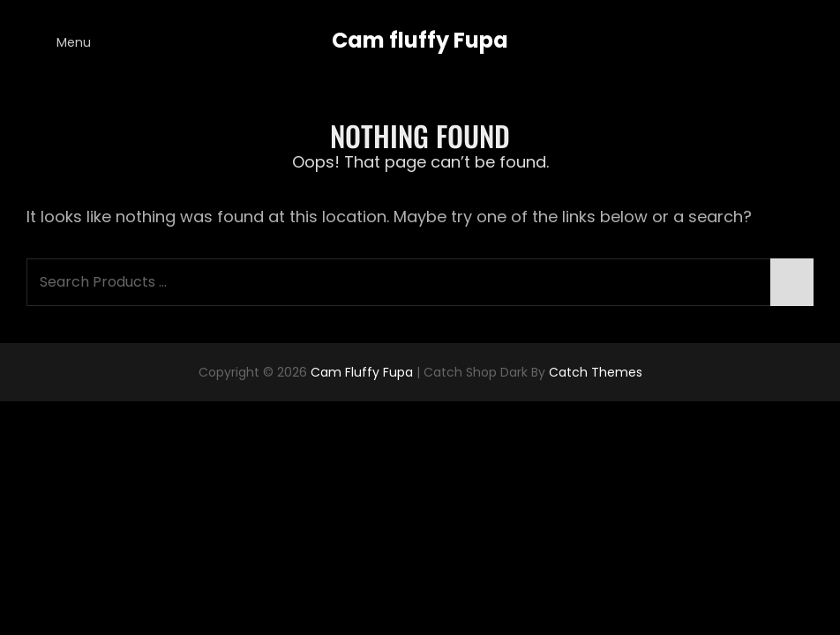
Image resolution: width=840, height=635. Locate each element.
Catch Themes (596, 372)
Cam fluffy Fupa (420, 40)
